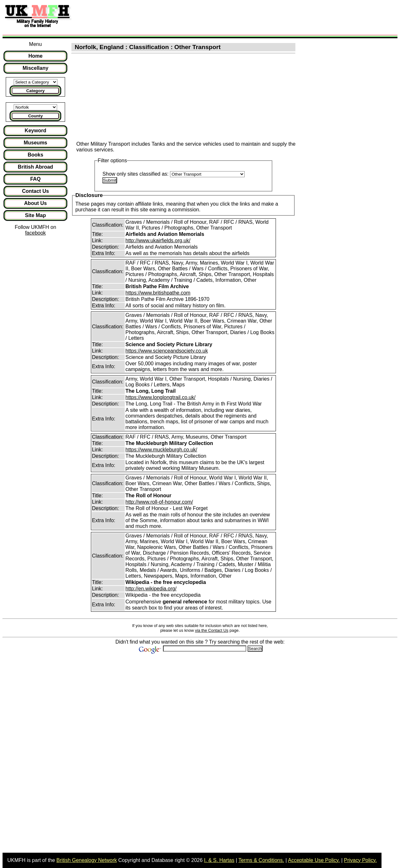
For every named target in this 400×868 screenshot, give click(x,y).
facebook (36, 233)
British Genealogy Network (87, 860)
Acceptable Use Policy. (314, 860)
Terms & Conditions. (261, 860)
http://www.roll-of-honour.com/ (159, 502)
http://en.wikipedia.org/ (151, 589)
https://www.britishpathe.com (158, 293)
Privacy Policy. (360, 860)
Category (35, 91)
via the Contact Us (212, 630)
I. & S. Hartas (219, 860)
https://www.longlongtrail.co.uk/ (160, 397)
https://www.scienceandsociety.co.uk (167, 351)
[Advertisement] (193, 17)
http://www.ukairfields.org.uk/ (158, 241)
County (35, 116)
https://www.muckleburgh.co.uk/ (161, 450)
